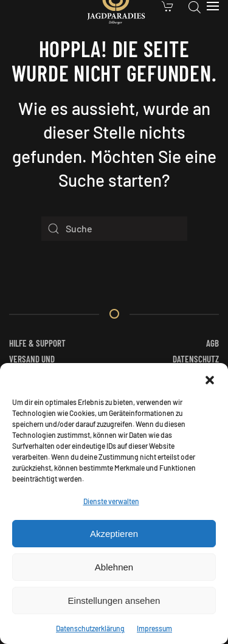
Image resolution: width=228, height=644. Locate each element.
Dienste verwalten (111, 501)
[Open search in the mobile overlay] (195, 6)
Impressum (154, 628)
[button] (210, 378)
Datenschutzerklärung (90, 628)
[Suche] (114, 229)
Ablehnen (114, 567)
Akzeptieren (114, 534)
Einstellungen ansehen (114, 601)
